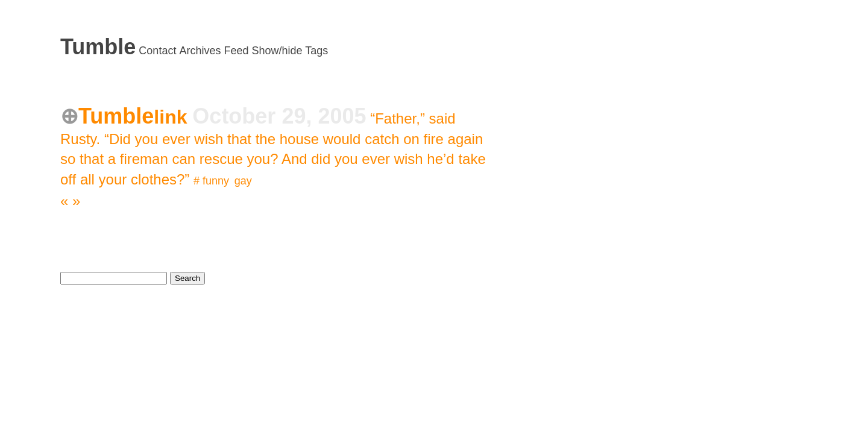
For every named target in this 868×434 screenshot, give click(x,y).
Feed (236, 51)
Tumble (98, 47)
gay (243, 181)
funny (215, 181)
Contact (157, 51)
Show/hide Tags (290, 51)
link (173, 117)
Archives (200, 51)
